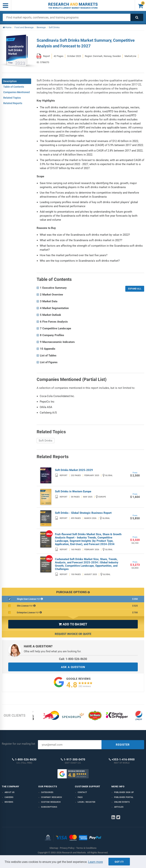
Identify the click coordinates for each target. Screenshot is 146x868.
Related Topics (12, 98)
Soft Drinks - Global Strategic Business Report (83, 513)
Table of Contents (14, 87)
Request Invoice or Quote (73, 634)
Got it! (119, 862)
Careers (9, 797)
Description (10, 81)
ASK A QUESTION (73, 667)
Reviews (9, 802)
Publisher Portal (124, 797)
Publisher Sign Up (124, 792)
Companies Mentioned (16, 92)
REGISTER (123, 745)
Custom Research (51, 802)
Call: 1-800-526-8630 (73, 659)
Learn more (95, 862)
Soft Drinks (46, 441)
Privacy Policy (67, 848)
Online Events (122, 802)
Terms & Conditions (86, 848)
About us (10, 792)
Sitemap (54, 848)
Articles (119, 807)
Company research (51, 797)
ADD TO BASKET (73, 624)
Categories (47, 792)
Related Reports (13, 103)
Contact (82, 792)
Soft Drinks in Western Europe (73, 491)
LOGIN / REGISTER (87, 802)
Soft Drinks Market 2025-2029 (74, 470)
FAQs (80, 797)
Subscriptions (49, 807)
